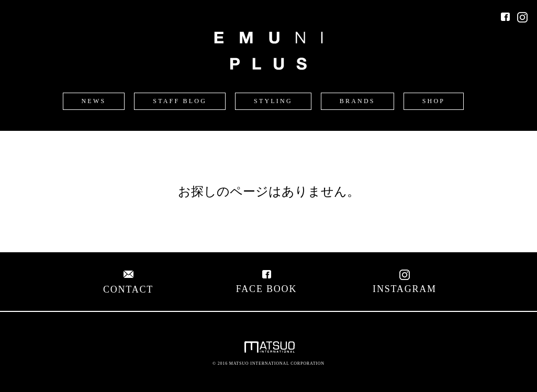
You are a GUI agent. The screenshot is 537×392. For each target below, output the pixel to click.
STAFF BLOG (180, 101)
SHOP (434, 101)
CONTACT (128, 284)
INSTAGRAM (405, 283)
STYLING (273, 101)
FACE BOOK (266, 283)
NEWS (94, 101)
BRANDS (357, 101)
